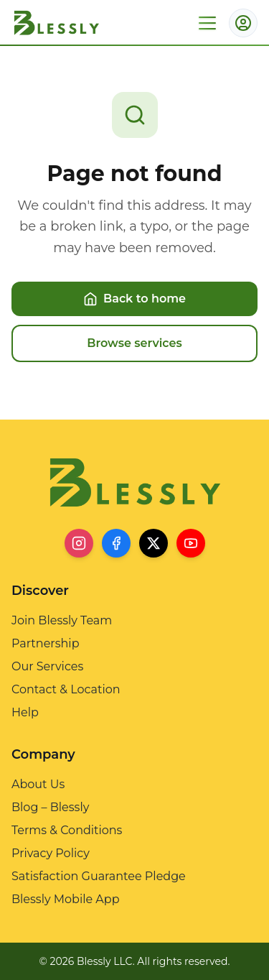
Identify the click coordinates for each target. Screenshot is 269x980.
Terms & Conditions (67, 830)
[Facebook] (116, 543)
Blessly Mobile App (66, 899)
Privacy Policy (51, 853)
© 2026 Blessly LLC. (87, 961)
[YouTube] (191, 543)
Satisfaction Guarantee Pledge (99, 876)
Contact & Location (66, 689)
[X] (154, 543)
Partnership (45, 643)
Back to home (134, 299)
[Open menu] (207, 23)
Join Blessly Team (62, 620)
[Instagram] (79, 543)
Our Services (47, 666)
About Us (38, 784)
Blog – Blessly (50, 807)
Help (25, 712)
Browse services (134, 343)
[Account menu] (243, 23)
